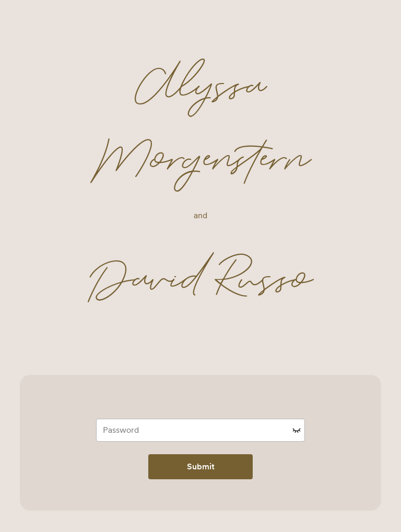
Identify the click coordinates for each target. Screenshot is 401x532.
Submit (201, 466)
